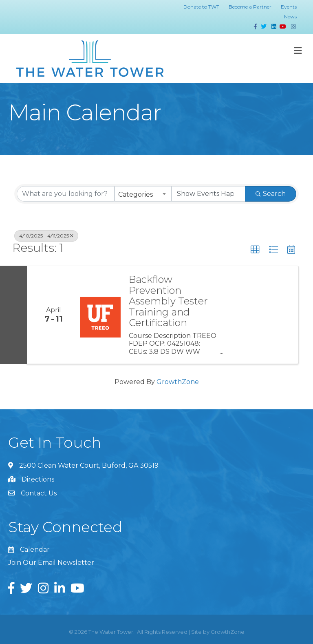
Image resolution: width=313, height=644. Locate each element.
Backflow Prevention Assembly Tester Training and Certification (168, 301)
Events (289, 7)
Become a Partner (250, 7)
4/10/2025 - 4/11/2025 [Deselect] (46, 236)
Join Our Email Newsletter (51, 563)
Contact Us (39, 493)
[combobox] (143, 194)
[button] (255, 250)
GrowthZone (178, 382)
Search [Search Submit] (271, 194)
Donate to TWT (201, 7)
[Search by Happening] (209, 194)
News (290, 17)
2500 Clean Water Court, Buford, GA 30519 (89, 465)
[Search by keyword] (66, 194)
